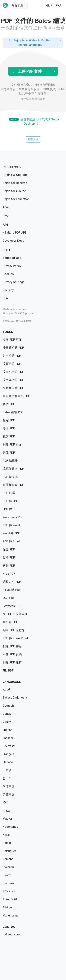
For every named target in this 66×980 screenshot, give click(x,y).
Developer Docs (13, 241)
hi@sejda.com (12, 935)
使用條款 (26, 99)
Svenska (8, 883)
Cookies (8, 274)
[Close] (61, 40)
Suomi (7, 875)
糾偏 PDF (9, 453)
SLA (5, 298)
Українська (10, 916)
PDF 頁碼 (9, 493)
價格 (49, 6)
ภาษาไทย (9, 891)
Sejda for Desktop (15, 183)
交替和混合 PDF (13, 388)
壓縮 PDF (9, 420)
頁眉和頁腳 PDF (13, 485)
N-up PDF (9, 574)
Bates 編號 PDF (13, 412)
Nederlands (10, 827)
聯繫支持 (33, 139)
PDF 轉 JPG (10, 501)
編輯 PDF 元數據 (14, 630)
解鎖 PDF (9, 566)
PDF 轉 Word (11, 525)
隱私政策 (40, 99)
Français (8, 754)
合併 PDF (9, 404)
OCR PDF (9, 598)
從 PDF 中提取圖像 (15, 614)
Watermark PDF (13, 517)
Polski (7, 843)
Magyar (7, 819)
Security (8, 290)
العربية (7, 690)
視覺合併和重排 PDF (16, 396)
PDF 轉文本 (10, 477)
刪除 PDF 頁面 (12, 445)
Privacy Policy (12, 266)
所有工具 (19, 6)
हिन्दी (5, 803)
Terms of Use (12, 258)
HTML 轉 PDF (12, 590)
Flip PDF (8, 671)
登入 (59, 6)
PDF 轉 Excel (11, 542)
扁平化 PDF (10, 622)
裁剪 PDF (9, 437)
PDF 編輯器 (10, 461)
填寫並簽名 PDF (13, 469)
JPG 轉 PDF (10, 509)
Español (8, 738)
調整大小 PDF (12, 582)
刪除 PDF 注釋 (12, 663)
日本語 (7, 770)
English (7, 730)
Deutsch (8, 706)
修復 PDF (9, 428)
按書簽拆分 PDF (13, 348)
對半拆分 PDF (12, 356)
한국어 (7, 778)
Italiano (8, 762)
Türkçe (7, 908)
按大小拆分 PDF (13, 372)
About (7, 207)
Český (7, 722)
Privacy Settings (14, 282)
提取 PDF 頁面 (12, 340)
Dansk (7, 714)
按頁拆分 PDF (12, 364)
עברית (7, 811)
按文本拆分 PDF (13, 380)
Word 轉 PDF (11, 533)
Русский (8, 867)
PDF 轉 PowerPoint (15, 638)
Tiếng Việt (10, 899)
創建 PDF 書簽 (12, 646)
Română (8, 859)
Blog (6, 215)
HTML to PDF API (14, 233)
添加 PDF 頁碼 (12, 655)
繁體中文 (9, 795)
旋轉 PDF (9, 558)
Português (10, 851)
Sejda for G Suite (14, 191)
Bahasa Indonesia (15, 698)
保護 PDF (9, 550)
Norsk (7, 835)
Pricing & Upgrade (15, 175)
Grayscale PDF (12, 606)
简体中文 (9, 786)
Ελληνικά (9, 746)
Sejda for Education (16, 199)
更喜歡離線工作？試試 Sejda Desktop (34, 122)
